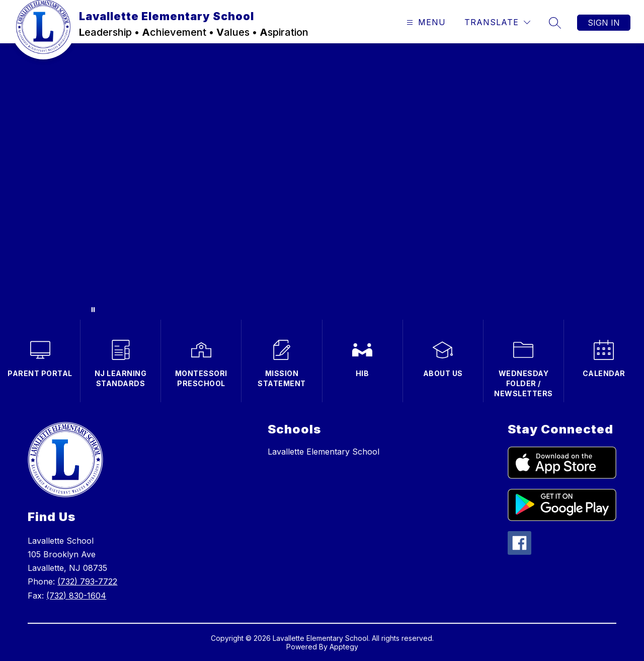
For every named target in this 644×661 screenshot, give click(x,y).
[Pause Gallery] (93, 310)
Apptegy (344, 647)
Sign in (604, 23)
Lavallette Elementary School (324, 452)
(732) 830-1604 (76, 596)
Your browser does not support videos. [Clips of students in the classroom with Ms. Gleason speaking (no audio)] (322, 181)
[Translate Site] (497, 22)
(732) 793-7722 (87, 581)
